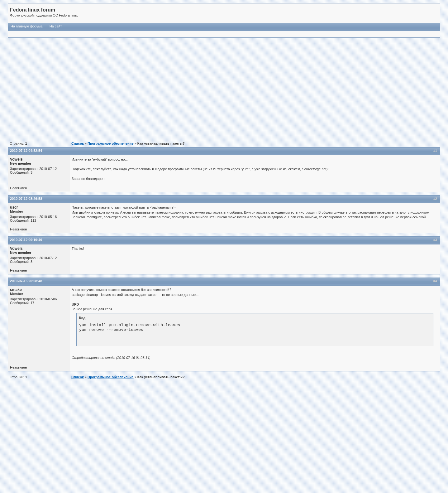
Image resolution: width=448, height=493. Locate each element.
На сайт (56, 26)
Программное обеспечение (111, 143)
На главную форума (26, 26)
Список (78, 143)
